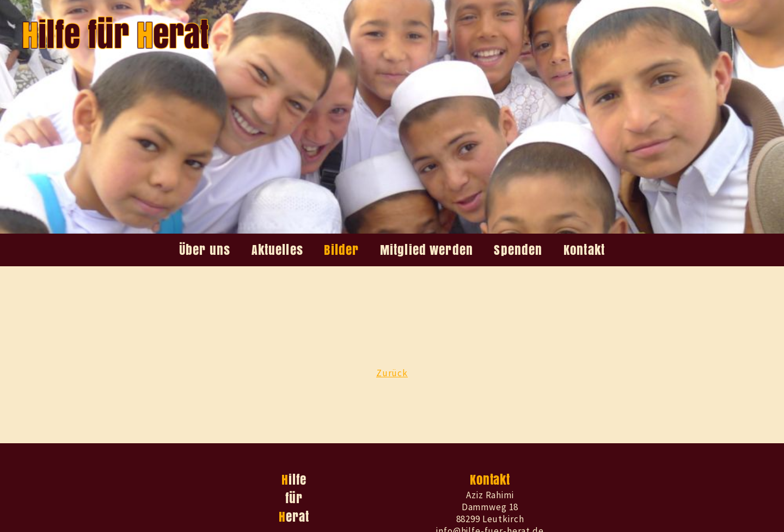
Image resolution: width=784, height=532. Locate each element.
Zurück (392, 373)
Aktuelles (277, 250)
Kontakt (584, 250)
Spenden (518, 250)
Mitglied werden (427, 250)
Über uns (205, 250)
